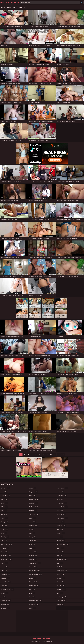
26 (55, 454)
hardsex (33, 510)
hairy (32, 495)
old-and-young (35, 601)
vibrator (61, 578)
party (60, 499)
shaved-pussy (63, 544)
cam (4, 526)
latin (32, 548)
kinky (32, 533)
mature (33, 567)
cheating (5, 537)
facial (4, 586)
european (6, 574)
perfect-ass (62, 503)
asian (4, 503)
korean (33, 541)
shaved (61, 541)
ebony (4, 563)
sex (60, 529)
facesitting (6, 582)
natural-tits (34, 586)
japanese (33, 526)
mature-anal (34, 571)
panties (60, 492)
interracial (34, 514)
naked (32, 578)
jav (31, 529)
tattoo (60, 552)
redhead (61, 526)
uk (59, 567)
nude (32, 593)
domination (6, 559)
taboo (60, 548)
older (32, 608)
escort (4, 567)
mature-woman (35, 574)
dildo (4, 552)
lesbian (33, 552)
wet (60, 593)
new (32, 589)
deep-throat (6, 544)
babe (4, 507)
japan (32, 522)
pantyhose (62, 495)
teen (60, 556)
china (4, 541)
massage (33, 559)
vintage (61, 582)
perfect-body (62, 507)
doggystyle (6, 556)
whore (61, 604)
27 (58, 454)
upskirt (60, 574)
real (60, 510)
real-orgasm (62, 518)
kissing (32, 537)
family (5, 593)
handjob (33, 503)
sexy (60, 537)
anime (4, 499)
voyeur (61, 586)
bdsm (4, 518)
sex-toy (61, 533)
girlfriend (5, 608)
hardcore (33, 507)
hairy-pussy (34, 499)
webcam (61, 589)
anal (4, 492)
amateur (6, 488)
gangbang (6, 601)
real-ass (61, 514)
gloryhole (33, 492)
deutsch (5, 548)
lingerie (33, 556)
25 (51, 454)
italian (32, 518)
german (5, 604)
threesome (62, 559)
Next (63, 454)
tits (60, 563)
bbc (4, 510)
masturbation (35, 563)
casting (5, 529)
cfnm (4, 533)
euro (4, 571)
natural (33, 582)
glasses (33, 488)
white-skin (61, 601)
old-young (34, 604)
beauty (4, 522)
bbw (4, 514)
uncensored (62, 571)
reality (61, 522)
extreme (5, 578)
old (32, 597)
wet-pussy (62, 597)
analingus (5, 495)
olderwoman (62, 488)
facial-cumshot (7, 589)
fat (4, 597)
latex (32, 544)
